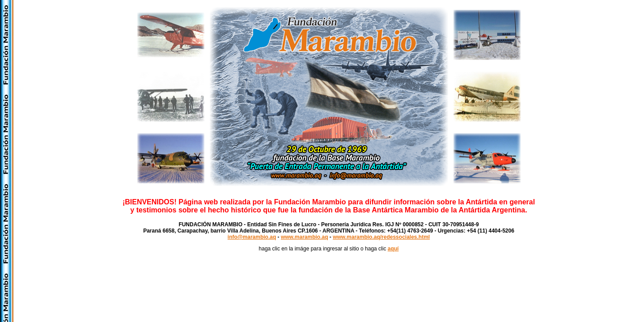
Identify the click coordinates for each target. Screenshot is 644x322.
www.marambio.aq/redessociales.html (381, 237)
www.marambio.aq (305, 237)
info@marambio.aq (252, 237)
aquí (393, 249)
